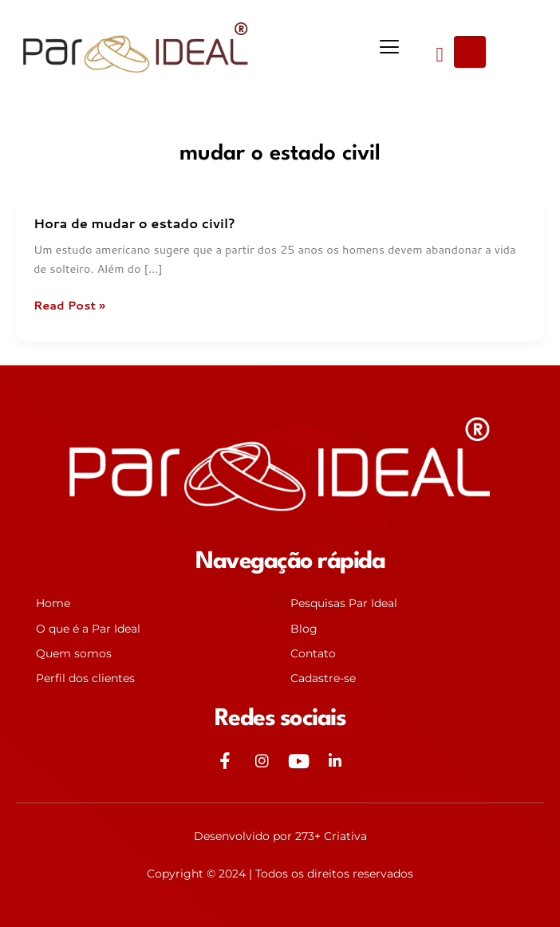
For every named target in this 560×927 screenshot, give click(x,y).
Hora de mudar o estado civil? (134, 223)
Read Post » (69, 306)
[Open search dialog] (470, 52)
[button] (389, 48)
